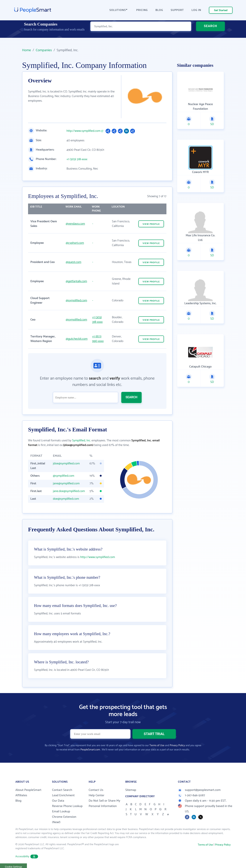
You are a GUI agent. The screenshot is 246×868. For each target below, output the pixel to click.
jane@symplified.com (66, 483)
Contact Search (62, 790)
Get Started (221, 10)
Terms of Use (157, 746)
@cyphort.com (75, 243)
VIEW (151, 224)
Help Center (96, 795)
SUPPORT (177, 10)
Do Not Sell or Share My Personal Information (104, 803)
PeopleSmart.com (90, 750)
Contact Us (96, 790)
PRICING (142, 10)
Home (27, 50)
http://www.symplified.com (83, 131)
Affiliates (21, 795)
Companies (44, 50)
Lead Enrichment (63, 795)
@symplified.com (76, 300)
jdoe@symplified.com (66, 464)
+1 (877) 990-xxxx (98, 339)
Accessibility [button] (27, 857)
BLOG (159, 10)
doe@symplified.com (66, 499)
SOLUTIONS (119, 10)
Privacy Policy (177, 746)
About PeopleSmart (28, 790)
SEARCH (211, 32)
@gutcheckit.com (77, 339)
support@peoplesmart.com (199, 790)
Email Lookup (61, 812)
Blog (18, 801)
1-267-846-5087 (192, 795)
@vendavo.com (75, 224)
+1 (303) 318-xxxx (77, 159)
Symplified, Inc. (81, 441)
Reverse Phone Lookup (67, 806)
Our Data (58, 801)
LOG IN (197, 10)
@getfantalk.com (76, 281)
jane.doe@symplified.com (69, 491)
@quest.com (74, 262)
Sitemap (131, 790)
